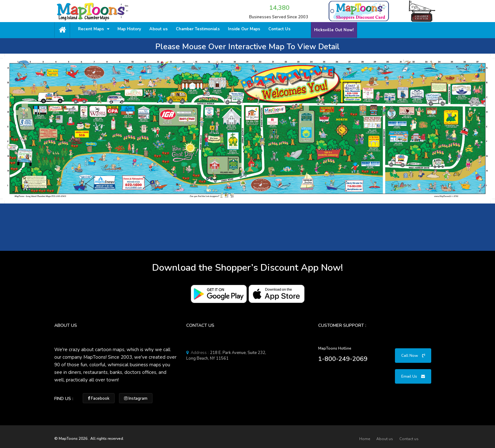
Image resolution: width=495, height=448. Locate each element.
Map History (129, 29)
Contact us (409, 439)
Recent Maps (94, 29)
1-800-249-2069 (343, 359)
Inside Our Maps (244, 29)
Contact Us (279, 29)
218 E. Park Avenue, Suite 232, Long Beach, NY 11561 (226, 356)
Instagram (136, 398)
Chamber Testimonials (198, 29)
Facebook (99, 398)
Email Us (413, 376)
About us (158, 29)
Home (365, 439)
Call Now (413, 356)
